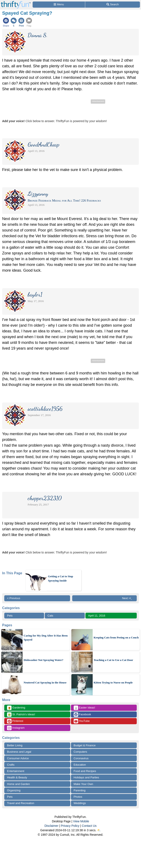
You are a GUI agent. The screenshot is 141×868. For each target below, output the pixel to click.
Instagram (16, 728)
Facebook (82, 715)
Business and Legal (19, 752)
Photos (78, 797)
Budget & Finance (85, 745)
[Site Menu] (59, 5)
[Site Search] (113, 5)
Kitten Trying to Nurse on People (113, 682)
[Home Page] (16, 2)
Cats (50, 616)
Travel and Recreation (21, 803)
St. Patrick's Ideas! (21, 715)
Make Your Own (83, 784)
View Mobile (81, 821)
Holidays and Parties (86, 777)
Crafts (11, 765)
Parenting (80, 790)
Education (80, 765)
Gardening (16, 708)
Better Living (15, 745)
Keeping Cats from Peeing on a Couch (116, 637)
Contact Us (89, 826)
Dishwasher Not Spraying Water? (43, 660)
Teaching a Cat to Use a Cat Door (113, 660)
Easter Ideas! (84, 708)
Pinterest (15, 721)
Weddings (80, 803)
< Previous (14, 598)
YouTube (82, 721)
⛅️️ (99, 830)
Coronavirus (81, 758)
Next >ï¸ (128, 598)
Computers (81, 752)
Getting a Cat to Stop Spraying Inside (60, 578)
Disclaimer (51, 826)
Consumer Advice (18, 758)
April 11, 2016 (97, 616)
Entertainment (16, 771)
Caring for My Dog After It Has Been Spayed (46, 638)
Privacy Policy (70, 826)
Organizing (14, 790)
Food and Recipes (85, 771)
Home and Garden (18, 784)
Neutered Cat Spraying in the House (45, 682)
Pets (10, 616)
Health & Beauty (17, 777)
